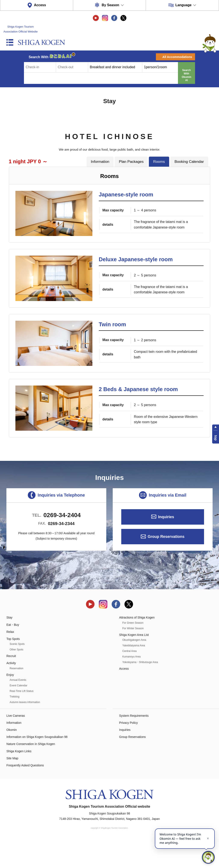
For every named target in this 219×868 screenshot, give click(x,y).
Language (183, 5)
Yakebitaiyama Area (134, 672)
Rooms (159, 162)
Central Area (129, 678)
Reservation (16, 695)
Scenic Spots (17, 671)
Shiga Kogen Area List (134, 662)
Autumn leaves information (25, 729)
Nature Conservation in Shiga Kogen (31, 771)
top (216, 438)
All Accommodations (177, 57)
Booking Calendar (189, 162)
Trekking (15, 724)
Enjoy (10, 702)
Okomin (12, 757)
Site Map (12, 785)
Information (100, 162)
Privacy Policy (128, 750)
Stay (9, 645)
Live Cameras (16, 743)
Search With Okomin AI (187, 75)
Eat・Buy (13, 652)
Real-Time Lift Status (22, 718)
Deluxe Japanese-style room (136, 266)
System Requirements (134, 743)
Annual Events (18, 707)
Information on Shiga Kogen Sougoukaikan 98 (37, 764)
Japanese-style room (126, 194)
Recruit (11, 683)
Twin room (112, 338)
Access (40, 5)
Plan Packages (131, 162)
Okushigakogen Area (134, 667)
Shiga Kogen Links (19, 778)
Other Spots (16, 677)
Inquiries (166, 544)
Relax (10, 659)
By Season (111, 5)
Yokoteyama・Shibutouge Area (140, 689)
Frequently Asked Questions (25, 792)
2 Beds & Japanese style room (138, 410)
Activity (11, 690)
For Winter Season (133, 655)
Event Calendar (18, 712)
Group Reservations (166, 564)
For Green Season (133, 650)
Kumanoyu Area (131, 684)
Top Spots (13, 666)
